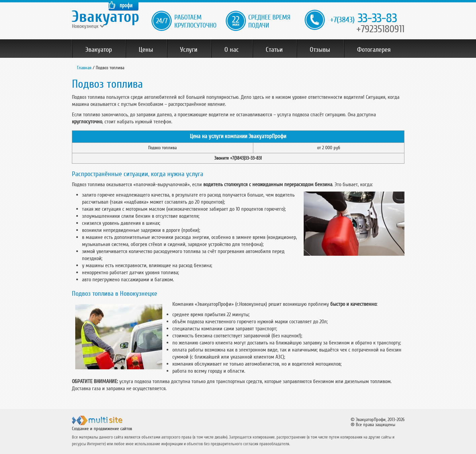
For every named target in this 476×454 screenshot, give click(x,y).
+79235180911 (380, 29)
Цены (146, 50)
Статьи (274, 50)
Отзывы (320, 50)
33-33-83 (364, 19)
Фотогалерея (374, 50)
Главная (84, 68)
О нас (232, 50)
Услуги (189, 50)
